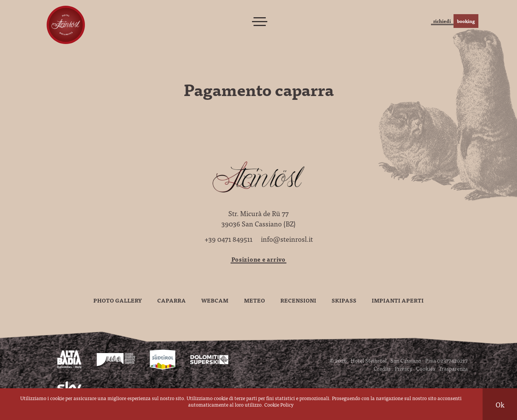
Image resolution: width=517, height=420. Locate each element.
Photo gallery (118, 300)
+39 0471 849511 (228, 239)
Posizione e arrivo (258, 259)
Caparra (172, 300)
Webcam (215, 300)
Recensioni (298, 300)
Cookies (426, 368)
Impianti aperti (398, 300)
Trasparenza (453, 368)
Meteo (254, 300)
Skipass (344, 300)
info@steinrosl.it (287, 239)
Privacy (403, 368)
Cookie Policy (279, 405)
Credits (382, 368)
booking (460, 21)
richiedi (411, 21)
